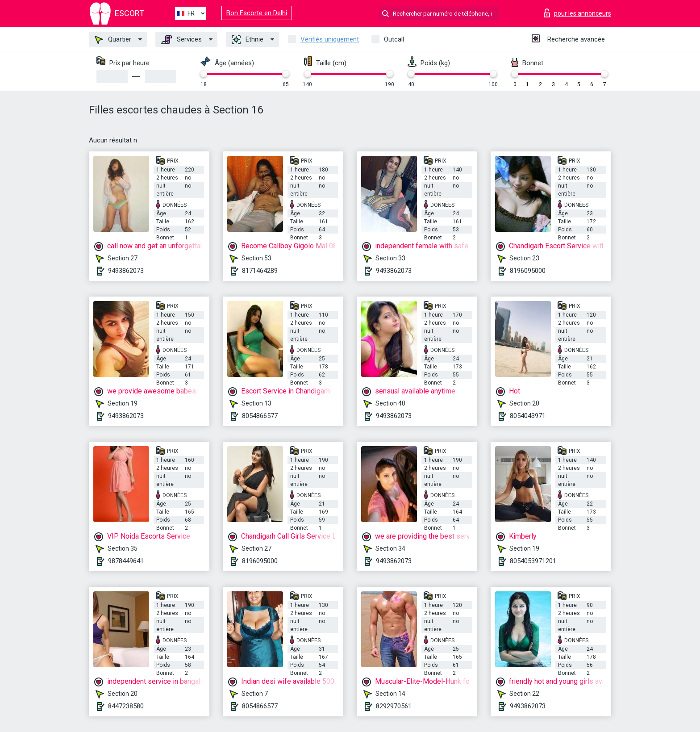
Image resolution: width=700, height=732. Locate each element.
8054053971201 (533, 561)
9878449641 (126, 561)
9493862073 (126, 271)
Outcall (394, 39)
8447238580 (126, 706)
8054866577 (260, 416)
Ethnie (248, 40)
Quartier (113, 40)
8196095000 (528, 271)
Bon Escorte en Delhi (257, 13)
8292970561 (394, 706)
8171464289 (260, 271)
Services (181, 40)
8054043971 (528, 416)
